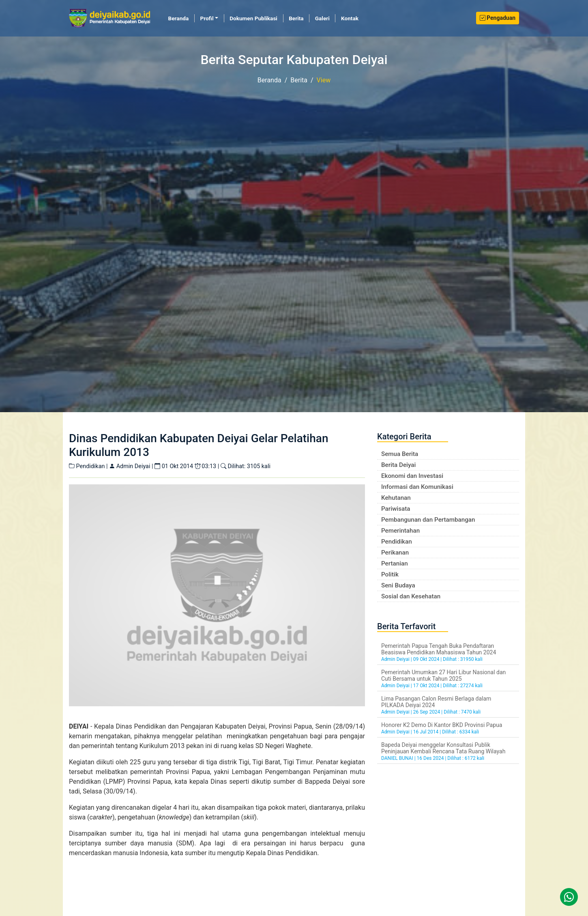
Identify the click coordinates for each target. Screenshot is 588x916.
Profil (207, 18)
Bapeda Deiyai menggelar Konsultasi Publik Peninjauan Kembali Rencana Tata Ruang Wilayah (443, 748)
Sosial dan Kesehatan (411, 596)
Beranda (181, 18)
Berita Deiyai (398, 465)
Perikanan (395, 553)
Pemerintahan (400, 531)
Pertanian (395, 563)
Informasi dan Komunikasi (417, 487)
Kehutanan (396, 498)
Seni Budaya (398, 585)
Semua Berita (400, 454)
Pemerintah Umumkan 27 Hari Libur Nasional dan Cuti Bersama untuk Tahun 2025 (443, 675)
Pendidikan (397, 542)
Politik (390, 574)
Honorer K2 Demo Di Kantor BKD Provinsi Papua (442, 725)
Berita (296, 18)
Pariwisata (396, 509)
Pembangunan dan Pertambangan (428, 520)
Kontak (350, 18)
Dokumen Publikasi (253, 18)
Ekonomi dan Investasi (412, 476)
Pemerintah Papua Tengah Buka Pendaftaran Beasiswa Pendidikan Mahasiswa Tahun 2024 (439, 649)
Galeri (322, 18)
